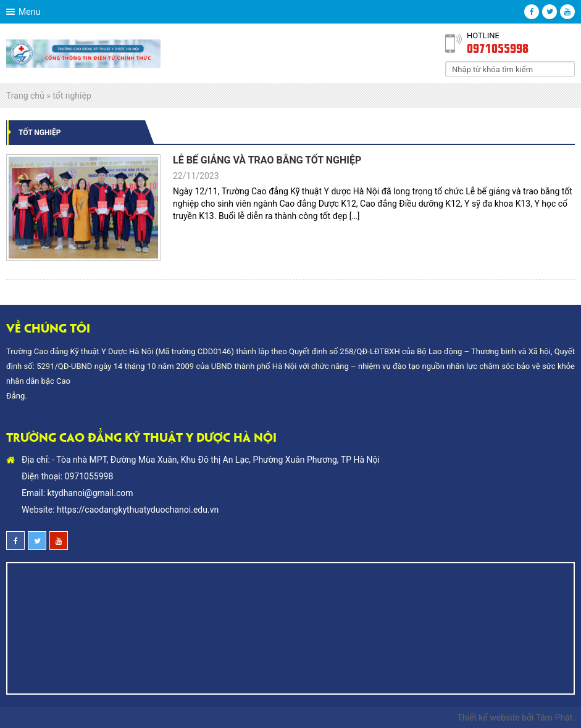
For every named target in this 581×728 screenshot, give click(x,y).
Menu (29, 12)
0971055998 (498, 48)
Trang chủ (25, 96)
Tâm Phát (554, 718)
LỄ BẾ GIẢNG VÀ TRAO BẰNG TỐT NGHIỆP (267, 160)
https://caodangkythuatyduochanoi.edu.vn (138, 510)
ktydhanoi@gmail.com (90, 493)
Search (566, 68)
